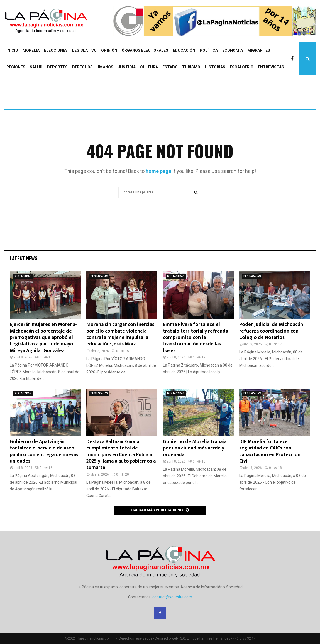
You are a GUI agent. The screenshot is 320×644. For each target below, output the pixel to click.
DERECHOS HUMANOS (93, 67)
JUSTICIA (127, 67)
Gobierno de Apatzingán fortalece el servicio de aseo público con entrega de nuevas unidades (44, 451)
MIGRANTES (259, 50)
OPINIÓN (109, 50)
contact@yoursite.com (172, 597)
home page (158, 171)
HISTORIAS (215, 67)
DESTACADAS (23, 276)
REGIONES (16, 67)
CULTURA (149, 67)
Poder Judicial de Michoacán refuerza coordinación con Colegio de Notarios (271, 331)
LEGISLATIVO (84, 50)
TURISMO (191, 67)
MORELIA (31, 50)
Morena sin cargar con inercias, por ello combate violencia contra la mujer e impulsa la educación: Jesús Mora (121, 334)
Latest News (24, 258)
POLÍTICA (209, 50)
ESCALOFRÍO (242, 67)
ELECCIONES (56, 50)
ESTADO (170, 67)
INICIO (12, 50)
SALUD (36, 67)
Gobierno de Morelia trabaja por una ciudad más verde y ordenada (195, 448)
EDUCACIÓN (184, 50)
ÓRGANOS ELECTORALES (145, 50)
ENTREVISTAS (271, 67)
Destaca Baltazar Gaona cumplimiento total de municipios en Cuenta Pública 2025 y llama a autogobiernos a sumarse (121, 455)
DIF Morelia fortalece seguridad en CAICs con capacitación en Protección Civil (270, 451)
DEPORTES (57, 67)
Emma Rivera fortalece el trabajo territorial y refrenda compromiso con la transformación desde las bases (196, 338)
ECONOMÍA (233, 50)
